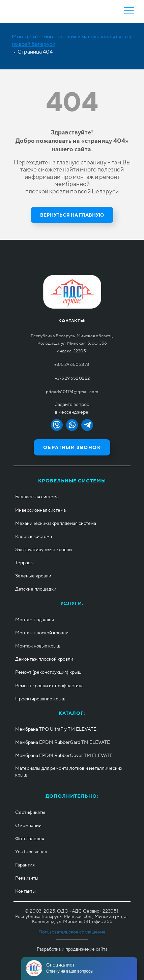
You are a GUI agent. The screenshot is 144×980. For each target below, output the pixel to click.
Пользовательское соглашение (72, 932)
